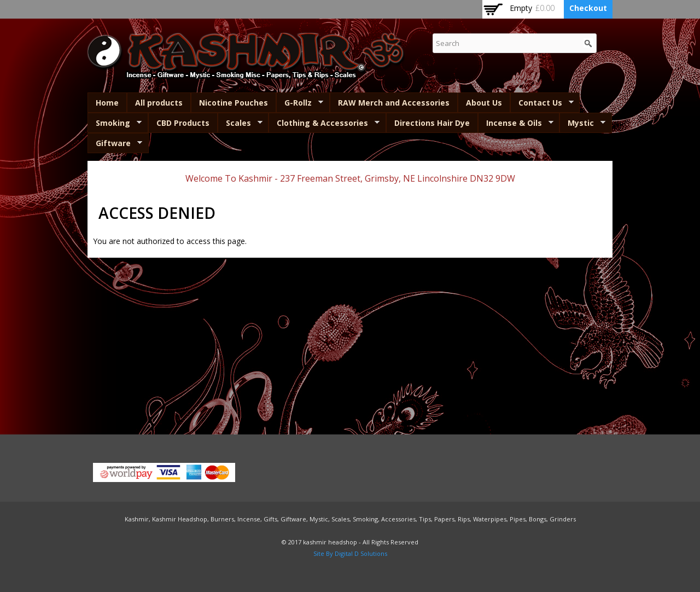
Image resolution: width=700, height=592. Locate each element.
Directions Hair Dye (432, 123)
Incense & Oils (516, 123)
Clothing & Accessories (324, 123)
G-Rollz (300, 103)
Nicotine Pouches (234, 103)
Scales (240, 123)
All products (159, 103)
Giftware (115, 143)
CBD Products (183, 123)
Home (107, 103)
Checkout (588, 8)
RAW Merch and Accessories (394, 103)
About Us (484, 103)
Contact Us (542, 103)
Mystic (582, 123)
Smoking (115, 123)
